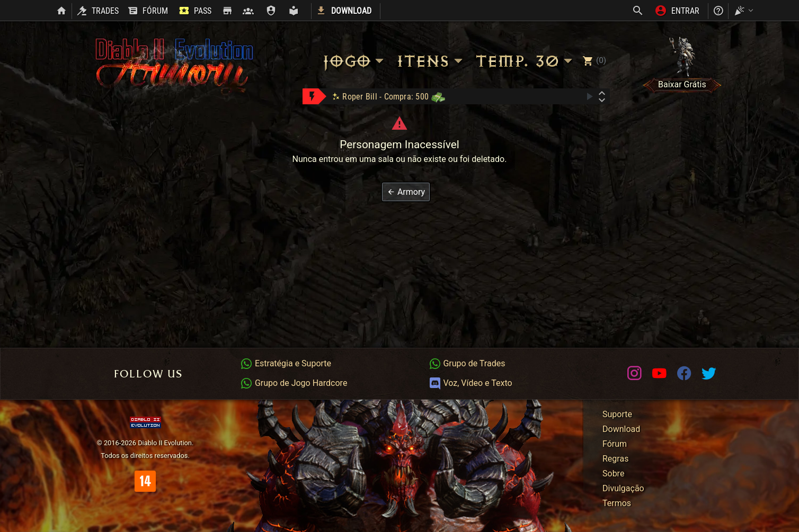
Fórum (615, 444)
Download (621, 429)
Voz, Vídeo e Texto (470, 383)
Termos (617, 503)
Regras (615, 459)
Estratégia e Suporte (286, 363)
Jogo (354, 61)
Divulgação (623, 488)
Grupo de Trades (467, 363)
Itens (431, 61)
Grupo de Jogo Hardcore (294, 383)
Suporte (617, 414)
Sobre (613, 474)
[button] (406, 192)
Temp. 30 (525, 61)
